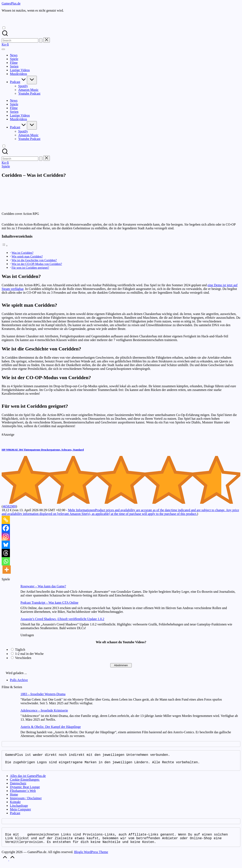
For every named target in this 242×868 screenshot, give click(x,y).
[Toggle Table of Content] (5, 246)
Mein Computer (20, 813)
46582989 (9, 506)
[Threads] (6, 553)
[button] (41, 40)
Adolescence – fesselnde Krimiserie (44, 710)
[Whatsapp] (6, 561)
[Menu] (3, 49)
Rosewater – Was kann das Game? (43, 586)
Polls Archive (19, 680)
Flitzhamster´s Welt (23, 794)
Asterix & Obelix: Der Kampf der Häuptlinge (51, 727)
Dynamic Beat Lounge (25, 790)
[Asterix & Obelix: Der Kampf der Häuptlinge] (9, 733)
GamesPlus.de (11, 3)
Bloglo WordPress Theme (91, 857)
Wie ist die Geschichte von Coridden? (34, 260)
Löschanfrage (19, 809)
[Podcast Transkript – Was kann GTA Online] (9, 609)
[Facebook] (6, 528)
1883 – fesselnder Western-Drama (43, 694)
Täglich (20, 650)
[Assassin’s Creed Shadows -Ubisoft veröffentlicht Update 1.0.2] (9, 625)
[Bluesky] (6, 545)
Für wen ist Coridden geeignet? (30, 268)
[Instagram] (6, 536)
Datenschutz (18, 787)
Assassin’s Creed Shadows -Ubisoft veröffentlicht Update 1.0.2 (62, 619)
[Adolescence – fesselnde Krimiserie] (9, 717)
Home (14, 798)
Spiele (6, 166)
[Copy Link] (6, 520)
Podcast (15, 816)
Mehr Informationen (120, 512)
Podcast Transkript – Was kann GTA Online (49, 603)
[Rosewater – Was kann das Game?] (9, 593)
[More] (7, 570)
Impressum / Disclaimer (26, 801)
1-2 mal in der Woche (29, 654)
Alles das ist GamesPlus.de (28, 779)
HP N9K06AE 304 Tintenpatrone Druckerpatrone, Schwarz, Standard (43, 450)
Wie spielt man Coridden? (27, 256)
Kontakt (15, 805)
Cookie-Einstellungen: (25, 783)
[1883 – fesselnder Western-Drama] (9, 700)
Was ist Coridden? (23, 253)
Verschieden (23, 658)
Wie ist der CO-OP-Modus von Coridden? (37, 264)
